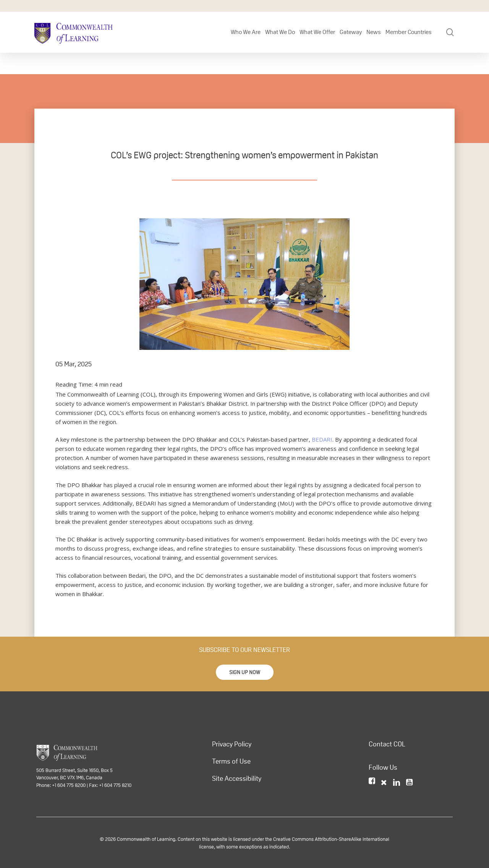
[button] (245, 672)
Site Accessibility (237, 779)
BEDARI (322, 439)
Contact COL (387, 744)
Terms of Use (231, 761)
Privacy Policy (232, 744)
